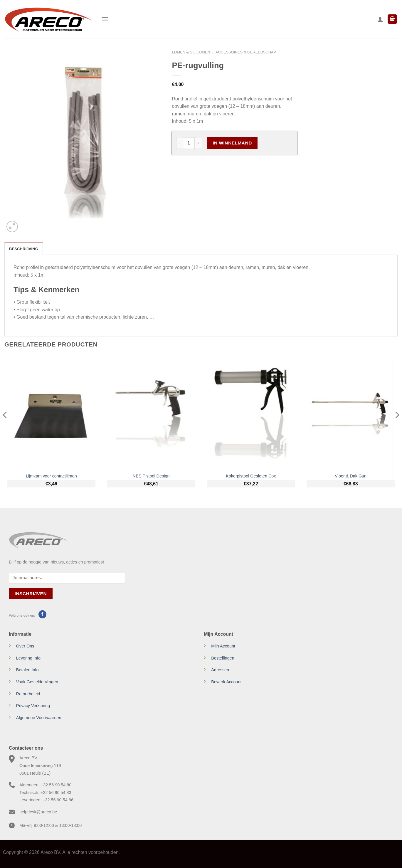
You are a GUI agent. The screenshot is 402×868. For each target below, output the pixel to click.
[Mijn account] (380, 19)
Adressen (220, 670)
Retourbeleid (28, 694)
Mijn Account (223, 646)
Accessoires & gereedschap (246, 52)
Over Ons (25, 646)
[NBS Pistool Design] (151, 412)
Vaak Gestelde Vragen (37, 682)
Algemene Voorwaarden (39, 718)
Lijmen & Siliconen (191, 52)
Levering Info (28, 658)
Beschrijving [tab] (24, 249)
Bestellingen (223, 658)
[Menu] (105, 19)
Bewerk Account (226, 682)
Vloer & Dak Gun (351, 476)
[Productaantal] (189, 143)
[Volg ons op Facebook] (42, 614)
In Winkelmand (232, 143)
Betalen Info (27, 670)
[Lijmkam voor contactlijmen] (51, 412)
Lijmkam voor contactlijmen (51, 476)
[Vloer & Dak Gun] (351, 412)
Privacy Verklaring (33, 706)
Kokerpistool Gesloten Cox (251, 476)
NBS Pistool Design (151, 476)
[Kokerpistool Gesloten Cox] (251, 412)
